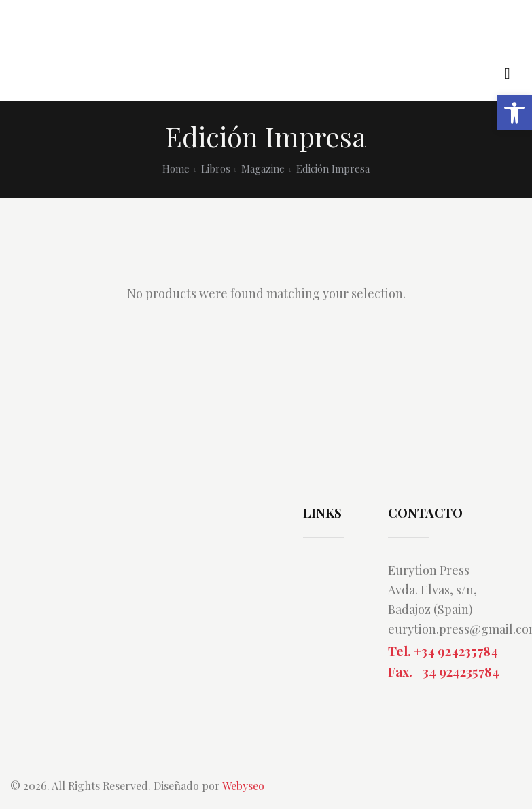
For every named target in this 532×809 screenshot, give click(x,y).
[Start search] (507, 74)
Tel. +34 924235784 (443, 651)
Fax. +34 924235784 (444, 671)
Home (176, 168)
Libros (216, 168)
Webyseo (243, 786)
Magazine (263, 168)
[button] (514, 113)
